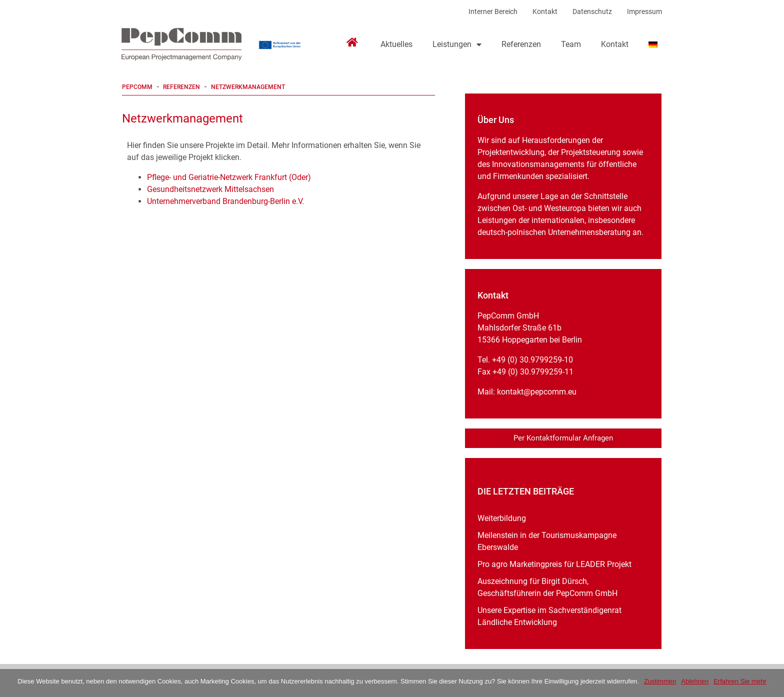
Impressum (644, 11)
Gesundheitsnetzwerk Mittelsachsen (210, 189)
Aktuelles (396, 44)
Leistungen (457, 44)
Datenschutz (592, 11)
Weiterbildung (502, 518)
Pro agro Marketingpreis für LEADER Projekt (554, 564)
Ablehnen (695, 681)
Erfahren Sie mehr (740, 681)
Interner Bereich (493, 11)
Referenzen (521, 44)
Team (571, 44)
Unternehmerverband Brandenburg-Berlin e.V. (226, 201)
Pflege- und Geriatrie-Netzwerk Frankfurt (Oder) (230, 177)
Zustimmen (660, 681)
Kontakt (545, 11)
